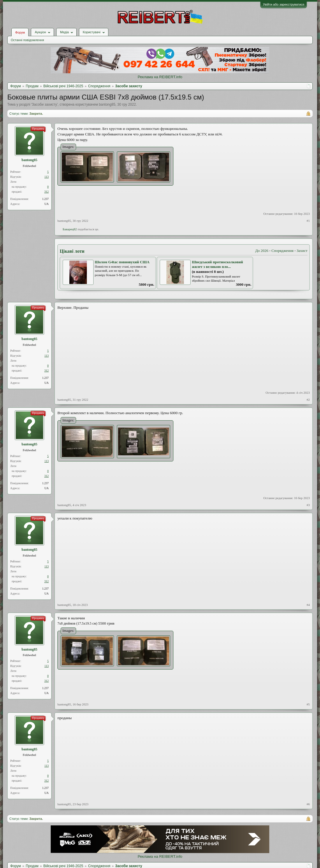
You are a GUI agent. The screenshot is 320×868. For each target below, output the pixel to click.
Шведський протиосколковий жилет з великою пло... (217, 264)
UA (47, 204)
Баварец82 (70, 229)
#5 (308, 704)
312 (46, 192)
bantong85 (107, 104)
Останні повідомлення (27, 40)
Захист (302, 251)
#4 (308, 605)
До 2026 (262, 251)
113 (46, 177)
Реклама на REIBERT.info (160, 77)
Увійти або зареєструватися (284, 4)
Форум (20, 32)
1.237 (46, 199)
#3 (308, 505)
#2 (308, 400)
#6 (308, 804)
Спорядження (282, 251)
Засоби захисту (44, 104)
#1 (308, 221)
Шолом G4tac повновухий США (122, 262)
